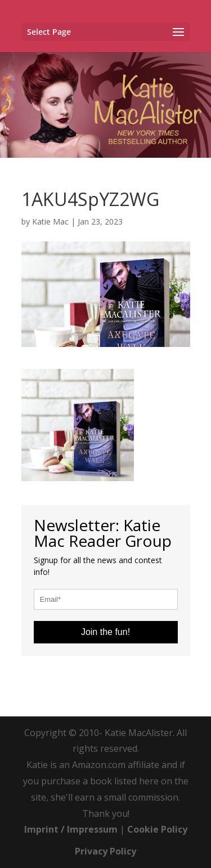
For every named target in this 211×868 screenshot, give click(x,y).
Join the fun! (105, 632)
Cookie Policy (157, 829)
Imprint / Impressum (71, 829)
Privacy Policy (105, 851)
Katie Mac (50, 221)
